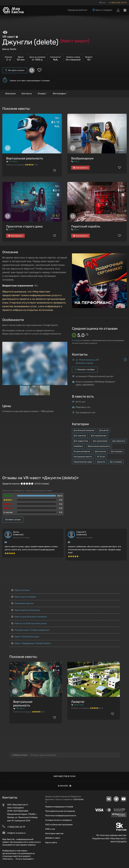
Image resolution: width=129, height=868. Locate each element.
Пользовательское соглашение (60, 811)
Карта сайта (51, 842)
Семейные (78, 446)
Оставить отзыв (13, 520)
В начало (64, 786)
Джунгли (101, 462)
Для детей (104, 430)
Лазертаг (78, 702)
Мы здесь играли (15, 70)
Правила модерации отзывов (59, 807)
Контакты (27, 94)
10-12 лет (101, 457)
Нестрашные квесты (83, 457)
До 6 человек (116, 462)
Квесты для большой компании (29, 617)
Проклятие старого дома (24, 226)
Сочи (103, 3)
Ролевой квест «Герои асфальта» (30, 630)
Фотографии (60, 93)
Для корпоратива (99, 436)
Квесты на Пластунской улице (29, 623)
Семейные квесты (22, 603)
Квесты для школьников (26, 610)
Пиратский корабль (86, 226)
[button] (65, 344)
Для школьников (100, 441)
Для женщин (117, 451)
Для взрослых (119, 441)
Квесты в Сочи (20, 590)
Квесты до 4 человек (24, 597)
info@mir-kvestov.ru (16, 833)
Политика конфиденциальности (61, 816)
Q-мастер (8, 512)
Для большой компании (84, 430)
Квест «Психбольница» (25, 637)
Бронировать (80, 168)
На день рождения (82, 451)
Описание (10, 94)
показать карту (84, 363)
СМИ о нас (50, 829)
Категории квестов (54, 833)
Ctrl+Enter (79, 799)
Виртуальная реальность (25, 158)
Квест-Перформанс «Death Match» (31, 643)
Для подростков (81, 441)
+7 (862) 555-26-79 (118, 3)
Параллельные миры (83, 462)
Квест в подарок (102, 10)
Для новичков (80, 436)
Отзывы (42, 93)
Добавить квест (53, 838)
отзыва (76, 340)
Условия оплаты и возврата (58, 820)
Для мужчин (101, 451)
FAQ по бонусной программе (59, 825)
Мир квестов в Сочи (64, 776)
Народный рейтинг (78, 10)
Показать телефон (85, 369)
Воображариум (82, 158)
